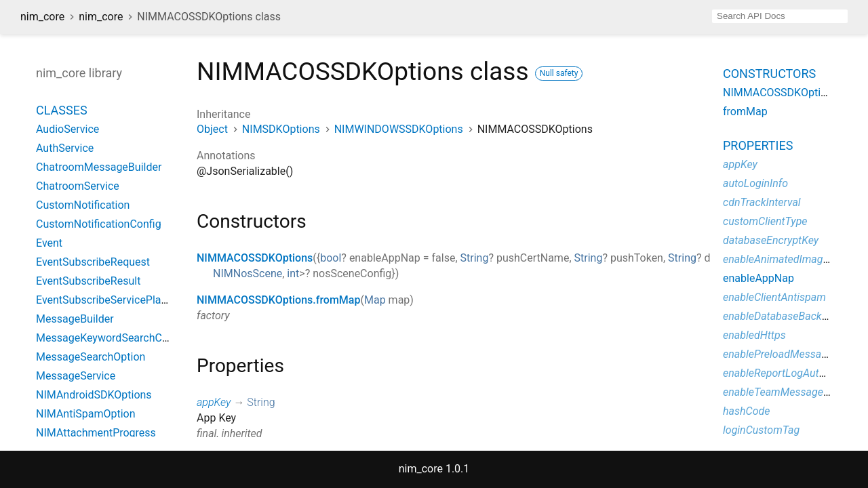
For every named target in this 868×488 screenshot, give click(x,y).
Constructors (769, 74)
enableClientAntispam (774, 297)
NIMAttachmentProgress (96, 433)
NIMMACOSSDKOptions (255, 258)
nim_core (42, 17)
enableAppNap (758, 278)
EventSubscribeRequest (93, 262)
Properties (758, 145)
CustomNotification (83, 205)
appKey (214, 402)
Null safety (559, 73)
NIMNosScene (248, 273)
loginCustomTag (761, 430)
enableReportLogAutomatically (795, 373)
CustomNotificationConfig (99, 224)
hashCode (746, 411)
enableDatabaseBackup (778, 316)
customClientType (765, 221)
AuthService (65, 148)
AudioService (67, 129)
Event (49, 243)
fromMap (745, 111)
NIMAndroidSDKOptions (94, 395)
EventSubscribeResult (88, 281)
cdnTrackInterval (762, 202)
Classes (62, 110)
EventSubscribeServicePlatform (112, 300)
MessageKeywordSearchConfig (111, 338)
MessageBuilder (75, 319)
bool (331, 258)
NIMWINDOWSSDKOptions (399, 129)
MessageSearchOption (91, 357)
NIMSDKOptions (281, 129)
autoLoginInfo (755, 183)
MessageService (76, 376)
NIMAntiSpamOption (86, 414)
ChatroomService (78, 186)
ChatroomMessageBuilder (99, 167)
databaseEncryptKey (771, 240)
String (475, 258)
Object (212, 129)
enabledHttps (754, 335)
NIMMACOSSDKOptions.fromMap (278, 300)
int (293, 273)
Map (375, 300)
